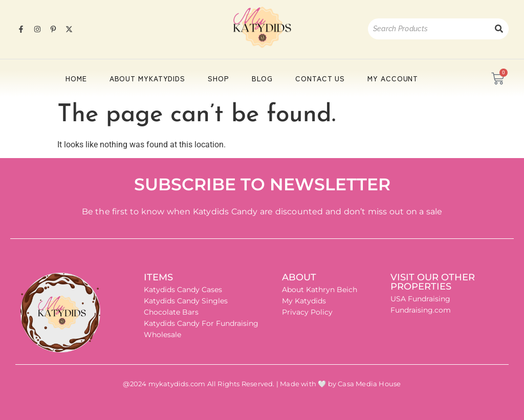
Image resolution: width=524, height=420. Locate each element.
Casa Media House (369, 384)
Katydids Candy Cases (183, 290)
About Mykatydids (147, 78)
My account (393, 78)
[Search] (429, 29)
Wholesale (162, 335)
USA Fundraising (420, 299)
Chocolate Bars (171, 312)
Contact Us (320, 78)
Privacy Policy (307, 312)
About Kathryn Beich (320, 290)
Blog (263, 78)
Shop (219, 78)
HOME (76, 78)
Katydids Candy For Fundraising (201, 323)
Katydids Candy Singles (186, 301)
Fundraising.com (421, 310)
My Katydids (304, 301)
